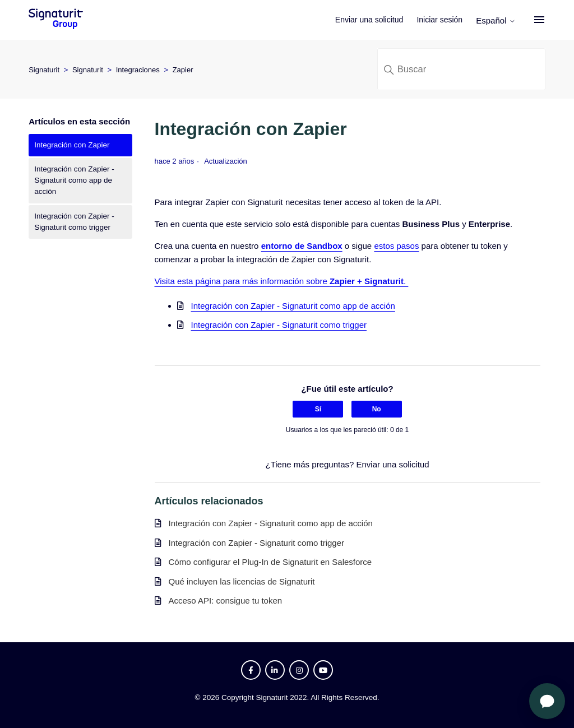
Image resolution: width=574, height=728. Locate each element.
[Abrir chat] (547, 701)
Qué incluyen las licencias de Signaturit (242, 581)
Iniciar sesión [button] (439, 20)
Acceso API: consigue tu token (226, 601)
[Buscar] (461, 69)
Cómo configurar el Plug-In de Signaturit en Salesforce (270, 562)
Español (496, 20)
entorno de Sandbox (302, 246)
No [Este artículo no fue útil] (377, 409)
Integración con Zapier (72, 145)
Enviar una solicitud (369, 20)
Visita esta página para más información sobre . (282, 281)
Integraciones (138, 70)
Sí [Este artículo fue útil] (318, 409)
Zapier (183, 70)
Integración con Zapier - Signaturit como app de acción (74, 180)
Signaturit (44, 70)
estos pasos (396, 246)
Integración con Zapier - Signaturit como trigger (74, 222)
